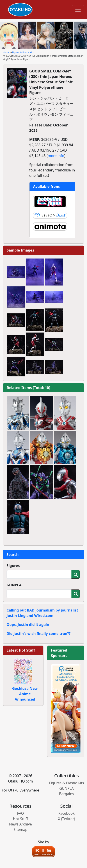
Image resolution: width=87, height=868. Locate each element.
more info (56, 156)
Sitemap (21, 830)
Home (6, 52)
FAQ (21, 813)
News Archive (21, 824)
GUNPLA (14, 585)
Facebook (66, 813)
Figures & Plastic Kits (23, 52)
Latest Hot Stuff (21, 650)
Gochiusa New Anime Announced (25, 694)
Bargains (66, 794)
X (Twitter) (66, 819)
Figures (13, 566)
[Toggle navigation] (78, 10)
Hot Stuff (20, 819)
